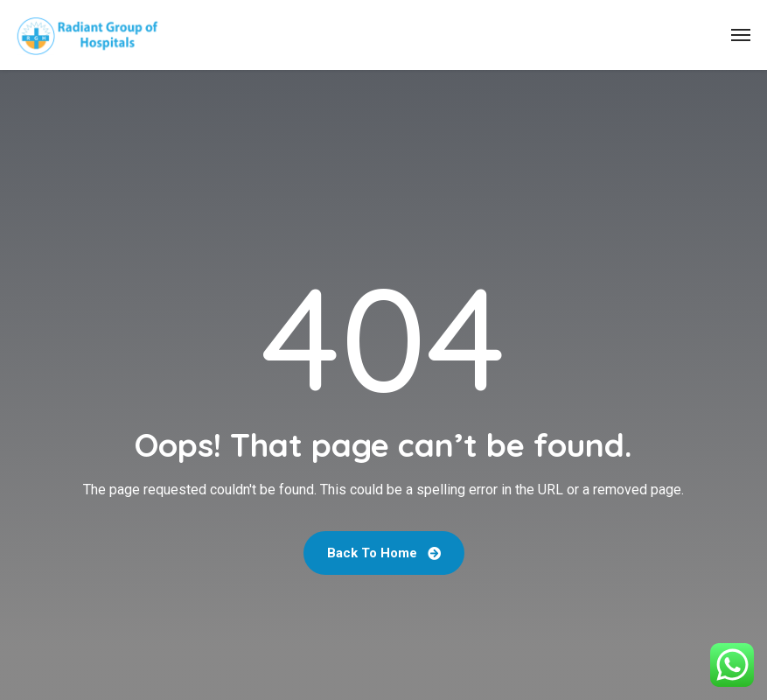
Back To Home (384, 553)
